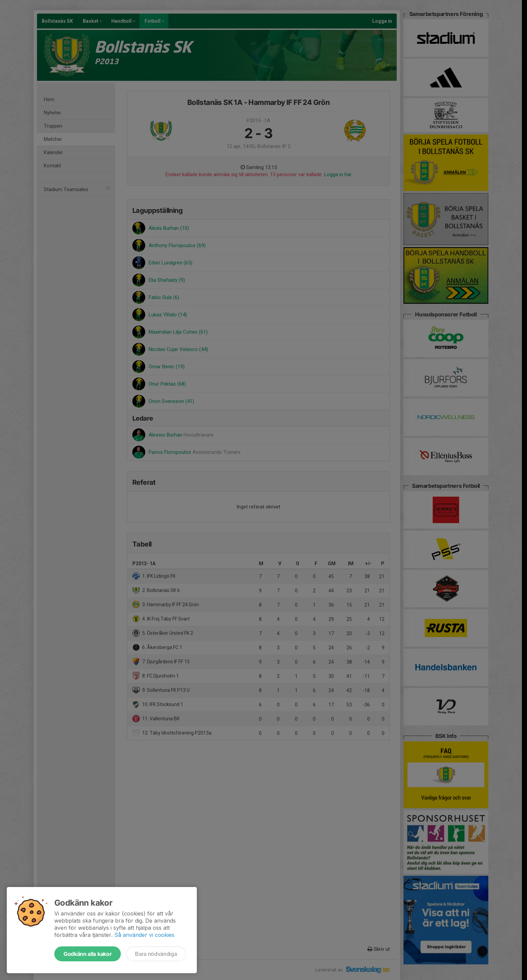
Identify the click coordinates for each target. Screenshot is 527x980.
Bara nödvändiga (156, 954)
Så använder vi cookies (144, 935)
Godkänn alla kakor (88, 954)
